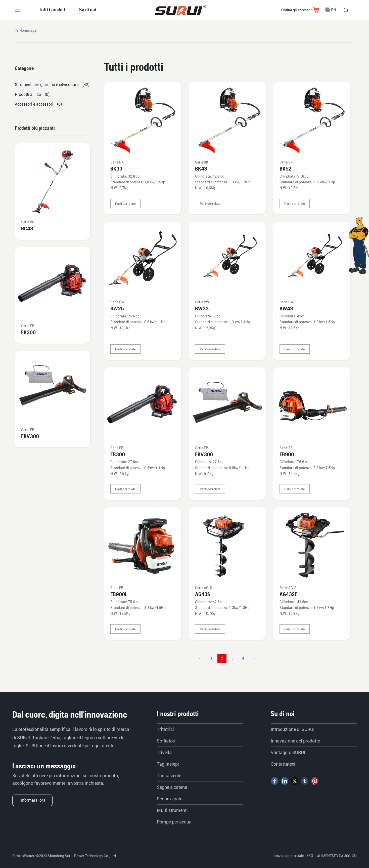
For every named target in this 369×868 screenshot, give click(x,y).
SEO (310, 856)
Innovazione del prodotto (295, 741)
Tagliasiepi (168, 764)
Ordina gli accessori (297, 10)
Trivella (164, 752)
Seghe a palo (170, 799)
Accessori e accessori (34, 104)
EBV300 (204, 454)
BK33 (116, 169)
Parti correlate (125, 204)
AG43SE (288, 594)
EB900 (287, 454)
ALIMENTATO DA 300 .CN (337, 856)
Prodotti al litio (28, 94)
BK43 (201, 169)
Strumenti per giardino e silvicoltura (47, 85)
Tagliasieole (169, 776)
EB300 (118, 454)
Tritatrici (165, 729)
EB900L (119, 594)
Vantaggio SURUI (288, 752)
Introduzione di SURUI (293, 729)
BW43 (286, 308)
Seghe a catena (172, 787)
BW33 (202, 308)
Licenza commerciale (287, 856)
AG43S (203, 594)
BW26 (117, 308)
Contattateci (283, 764)
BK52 (285, 169)
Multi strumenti (172, 810)
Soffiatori (166, 741)
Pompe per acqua (174, 822)
